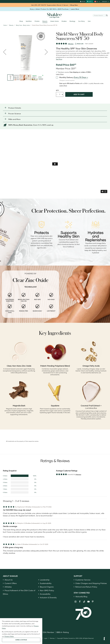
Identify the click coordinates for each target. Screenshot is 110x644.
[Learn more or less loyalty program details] (63, 86)
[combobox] (99, 15)
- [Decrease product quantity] (57, 94)
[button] (55, 108)
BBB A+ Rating (63, 632)
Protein (37, 21)
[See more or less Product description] (59, 59)
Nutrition (29, 21)
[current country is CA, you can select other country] (97, 1)
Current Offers (11, 583)
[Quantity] (60, 94)
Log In (83, 1)
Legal (46, 638)
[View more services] (79, 44)
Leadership (45, 580)
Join (89, 21)
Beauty (45, 21)
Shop (21, 21)
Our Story (81, 21)
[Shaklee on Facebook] (80, 602)
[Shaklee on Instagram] (76, 602)
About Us (9, 580)
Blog (81, 597)
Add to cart (79, 94)
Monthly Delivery (65, 77)
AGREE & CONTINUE (21, 640)
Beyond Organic (47, 587)
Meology (72, 21)
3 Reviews (71, 44)
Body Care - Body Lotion (23, 25)
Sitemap (52, 638)
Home (5, 25)
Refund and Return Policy (86, 587)
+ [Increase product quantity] (62, 94)
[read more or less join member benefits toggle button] (60, 74)
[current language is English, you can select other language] (106, 1)
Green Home (54, 21)
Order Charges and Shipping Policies (91, 583)
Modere (64, 21)
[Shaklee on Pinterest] (93, 602)
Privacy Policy (9, 636)
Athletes (8, 587)
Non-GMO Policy (47, 590)
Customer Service (83, 580)
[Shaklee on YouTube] (89, 602)
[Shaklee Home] (55, 15)
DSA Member (48, 632)
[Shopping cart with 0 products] (90, 1)
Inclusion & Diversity (48, 597)
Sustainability (46, 583)
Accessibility (45, 594)
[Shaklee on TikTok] (84, 601)
